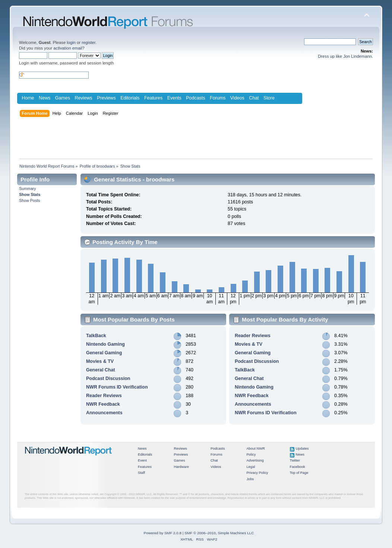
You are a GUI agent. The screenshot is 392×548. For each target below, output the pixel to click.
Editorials (130, 98)
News (45, 98)
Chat (254, 98)
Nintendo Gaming (105, 344)
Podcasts (195, 98)
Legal (251, 467)
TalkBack (96, 336)
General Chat (101, 370)
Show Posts (29, 200)
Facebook (298, 467)
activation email (68, 48)
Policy (251, 454)
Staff (141, 473)
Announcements (104, 413)
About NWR (255, 449)
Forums (218, 98)
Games (63, 98)
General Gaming (104, 353)
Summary (27, 189)
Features (153, 98)
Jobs (250, 479)
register (88, 42)
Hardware (181, 467)
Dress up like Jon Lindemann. (345, 56)
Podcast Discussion (108, 378)
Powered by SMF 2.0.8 (163, 533)
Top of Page (299, 473)
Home (28, 98)
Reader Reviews (104, 396)
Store (269, 98)
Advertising (255, 460)
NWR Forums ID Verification (117, 387)
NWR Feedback (103, 404)
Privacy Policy (257, 473)
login (71, 42)
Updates (302, 449)
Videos (237, 98)
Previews (106, 98)
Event (142, 460)
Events (174, 98)
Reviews (83, 98)
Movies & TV (100, 361)
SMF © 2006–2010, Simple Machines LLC (219, 533)
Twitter (295, 460)
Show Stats (30, 194)
